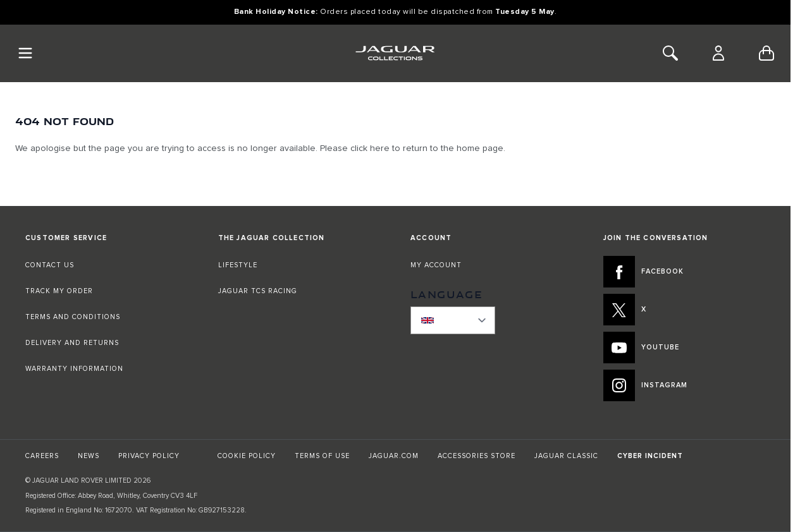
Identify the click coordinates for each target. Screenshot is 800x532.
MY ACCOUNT (436, 265)
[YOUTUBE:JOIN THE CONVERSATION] (685, 348)
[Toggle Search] (670, 53)
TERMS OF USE (322, 456)
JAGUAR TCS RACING (258, 291)
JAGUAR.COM (394, 456)
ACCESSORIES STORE (477, 456)
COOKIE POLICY (247, 456)
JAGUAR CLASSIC (566, 456)
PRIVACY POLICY (149, 456)
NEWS (89, 456)
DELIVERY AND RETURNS (72, 343)
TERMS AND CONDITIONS (73, 317)
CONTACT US (50, 265)
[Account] (718, 53)
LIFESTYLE (238, 265)
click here (370, 148)
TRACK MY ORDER (59, 291)
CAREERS (42, 456)
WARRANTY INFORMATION (74, 369)
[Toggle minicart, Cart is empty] (766, 53)
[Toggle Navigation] (25, 53)
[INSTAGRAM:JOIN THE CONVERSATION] (685, 385)
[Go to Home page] (395, 53)
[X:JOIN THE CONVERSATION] (685, 310)
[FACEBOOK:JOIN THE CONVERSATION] (685, 272)
